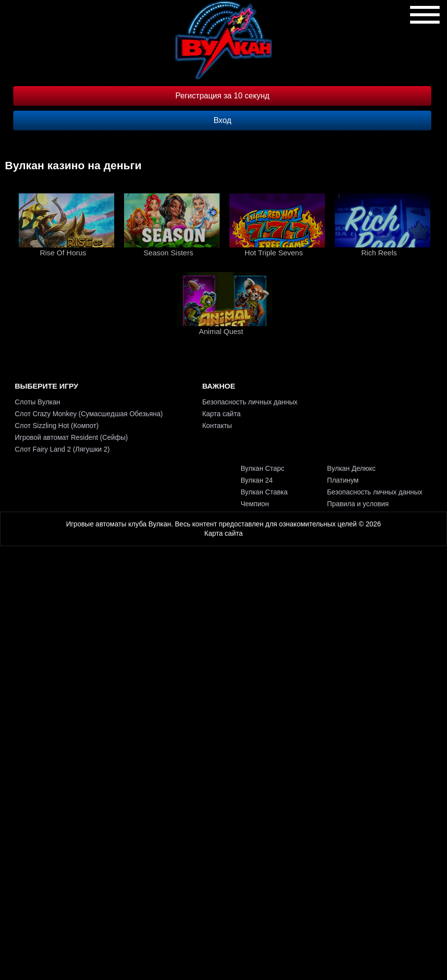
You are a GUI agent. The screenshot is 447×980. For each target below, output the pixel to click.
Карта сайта (222, 414)
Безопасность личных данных (250, 402)
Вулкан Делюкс (351, 468)
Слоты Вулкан (37, 402)
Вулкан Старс (263, 468)
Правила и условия (358, 504)
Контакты (217, 426)
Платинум (343, 480)
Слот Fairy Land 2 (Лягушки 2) (62, 449)
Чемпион (255, 504)
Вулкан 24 (257, 480)
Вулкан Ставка (264, 492)
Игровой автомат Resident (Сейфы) (71, 437)
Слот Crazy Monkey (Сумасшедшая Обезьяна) (89, 414)
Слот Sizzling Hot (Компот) (57, 426)
